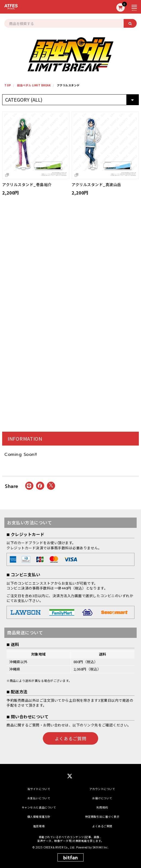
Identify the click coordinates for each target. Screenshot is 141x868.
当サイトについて (39, 789)
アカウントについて (102, 789)
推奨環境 (39, 826)
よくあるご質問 (70, 738)
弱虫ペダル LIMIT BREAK (34, 85)
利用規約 (102, 807)
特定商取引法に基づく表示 (102, 817)
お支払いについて (39, 798)
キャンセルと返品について (39, 807)
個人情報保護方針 (39, 817)
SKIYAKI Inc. (101, 847)
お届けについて (102, 798)
